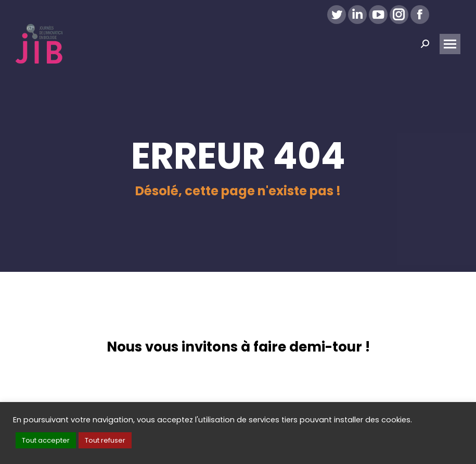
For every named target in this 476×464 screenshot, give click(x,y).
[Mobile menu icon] (450, 44)
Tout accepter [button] (46, 440)
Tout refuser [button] (105, 440)
